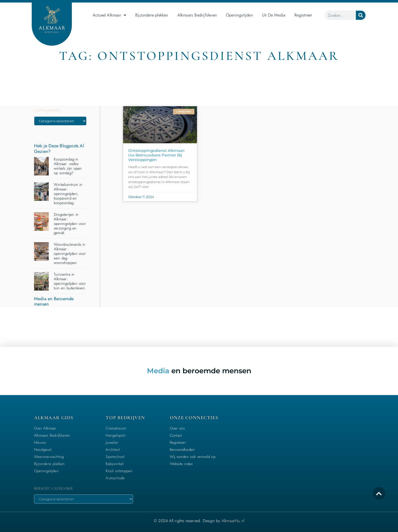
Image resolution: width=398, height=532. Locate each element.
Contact (176, 435)
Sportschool (115, 457)
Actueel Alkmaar (109, 15)
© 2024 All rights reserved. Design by (199, 521)
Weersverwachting (49, 457)
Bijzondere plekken (152, 15)
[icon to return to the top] (379, 493)
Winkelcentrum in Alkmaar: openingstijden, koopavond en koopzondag (68, 194)
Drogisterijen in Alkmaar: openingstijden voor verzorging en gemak (70, 224)
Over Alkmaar (45, 428)
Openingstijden (239, 15)
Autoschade (115, 478)
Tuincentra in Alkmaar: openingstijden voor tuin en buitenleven (70, 281)
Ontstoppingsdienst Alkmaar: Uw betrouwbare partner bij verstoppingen (156, 155)
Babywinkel (114, 464)
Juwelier (112, 442)
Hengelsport (115, 435)
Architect (113, 450)
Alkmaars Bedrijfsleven (197, 15)
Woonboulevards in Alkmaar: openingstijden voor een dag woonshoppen (70, 254)
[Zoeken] (361, 15)
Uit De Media (274, 15)
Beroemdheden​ (182, 450)
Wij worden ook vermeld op (193, 457)
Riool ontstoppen (119, 471)
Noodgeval (43, 450)
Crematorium (116, 428)
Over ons (177, 428)
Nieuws (40, 442)
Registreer (303, 15)
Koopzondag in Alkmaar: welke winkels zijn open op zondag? (68, 166)
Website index (181, 464)
